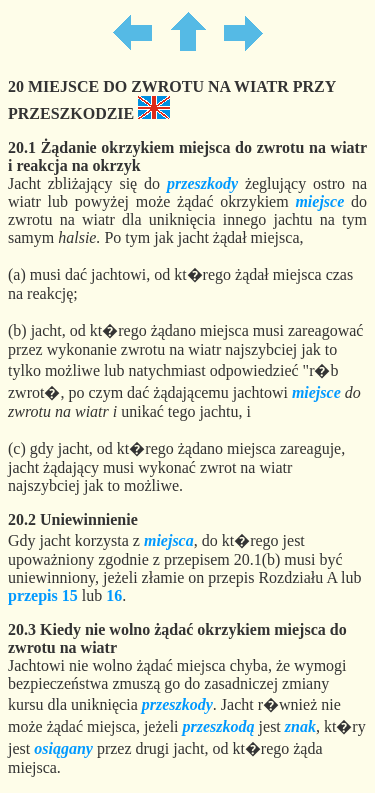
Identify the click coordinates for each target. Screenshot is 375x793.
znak (300, 726)
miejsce (319, 201)
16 (114, 595)
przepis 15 (43, 595)
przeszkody (202, 183)
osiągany (63, 748)
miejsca (169, 540)
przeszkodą (219, 726)
